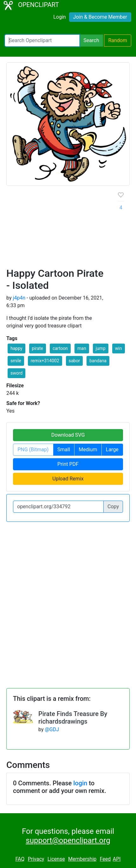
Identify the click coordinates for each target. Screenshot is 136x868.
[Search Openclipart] (42, 41)
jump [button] (101, 348)
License (56, 859)
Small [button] (64, 450)
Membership (82, 859)
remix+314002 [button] (45, 361)
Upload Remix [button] (68, 479)
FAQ (20, 859)
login (80, 783)
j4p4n (19, 298)
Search (91, 40)
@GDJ (52, 729)
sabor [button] (74, 361)
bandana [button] (98, 361)
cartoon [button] (60, 348)
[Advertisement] (68, 229)
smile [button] (16, 361)
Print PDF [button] (68, 464)
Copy (113, 507)
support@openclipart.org (68, 840)
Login (59, 17)
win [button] (119, 348)
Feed (105, 859)
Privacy (36, 859)
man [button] (82, 348)
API (117, 859)
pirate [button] (38, 348)
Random (118, 40)
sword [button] (16, 373)
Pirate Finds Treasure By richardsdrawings (73, 718)
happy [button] (16, 348)
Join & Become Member (100, 17)
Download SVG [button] (68, 435)
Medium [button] (88, 450)
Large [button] (112, 450)
